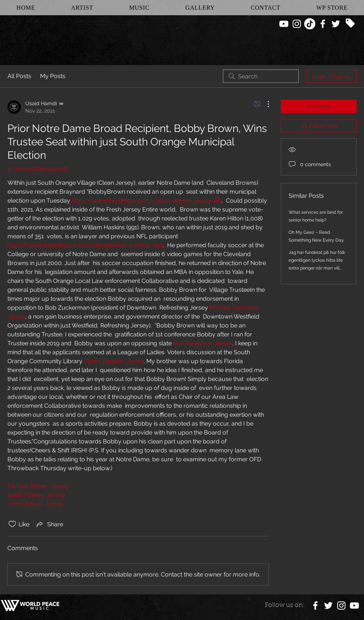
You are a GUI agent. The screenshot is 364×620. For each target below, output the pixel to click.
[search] (261, 76)
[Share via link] (49, 524)
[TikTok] (310, 24)
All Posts (19, 76)
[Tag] (350, 23)
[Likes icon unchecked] (12, 524)
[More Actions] (264, 104)
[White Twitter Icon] (336, 24)
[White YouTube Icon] (284, 24)
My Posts (53, 76)
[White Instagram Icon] (297, 24)
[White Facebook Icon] (323, 24)
